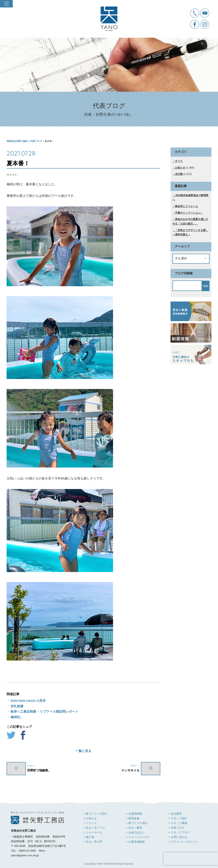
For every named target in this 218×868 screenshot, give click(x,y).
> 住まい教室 (134, 828)
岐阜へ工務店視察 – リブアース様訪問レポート (44, 711)
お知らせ (180, 168)
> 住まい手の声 (93, 842)
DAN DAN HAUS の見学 (28, 701)
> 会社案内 (175, 814)
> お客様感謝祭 (135, 842)
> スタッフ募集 (178, 823)
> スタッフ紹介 (178, 818)
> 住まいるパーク (94, 828)
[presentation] (191, 859)
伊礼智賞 (17, 706)
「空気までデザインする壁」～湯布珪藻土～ (190, 232)
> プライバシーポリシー (183, 842)
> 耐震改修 (133, 818)
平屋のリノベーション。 (189, 213)
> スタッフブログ (179, 832)
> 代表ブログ (176, 828)
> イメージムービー (138, 837)
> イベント (90, 823)
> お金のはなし (135, 832)
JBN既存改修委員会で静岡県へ (190, 198)
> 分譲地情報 (134, 814)
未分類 (179, 174)
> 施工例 (89, 837)
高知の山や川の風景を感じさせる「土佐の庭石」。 (190, 221)
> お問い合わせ (178, 837)
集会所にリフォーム (186, 206)
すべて (179, 161)
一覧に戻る (83, 751)
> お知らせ (90, 818)
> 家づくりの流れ (137, 823)
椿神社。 (17, 717)
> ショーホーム (93, 832)
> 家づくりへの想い (96, 814)
